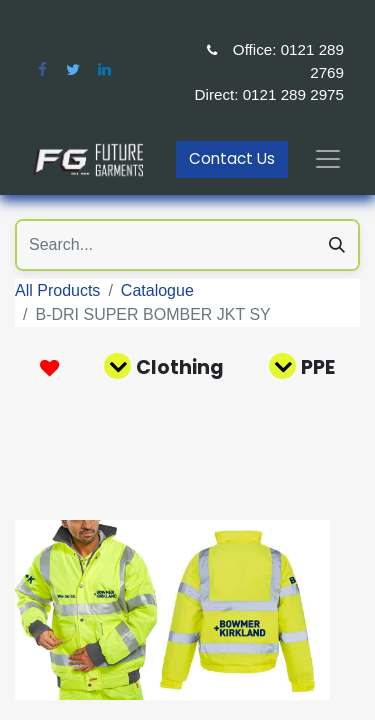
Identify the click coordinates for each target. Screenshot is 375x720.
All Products (57, 290)
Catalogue (157, 290)
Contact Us (232, 158)
